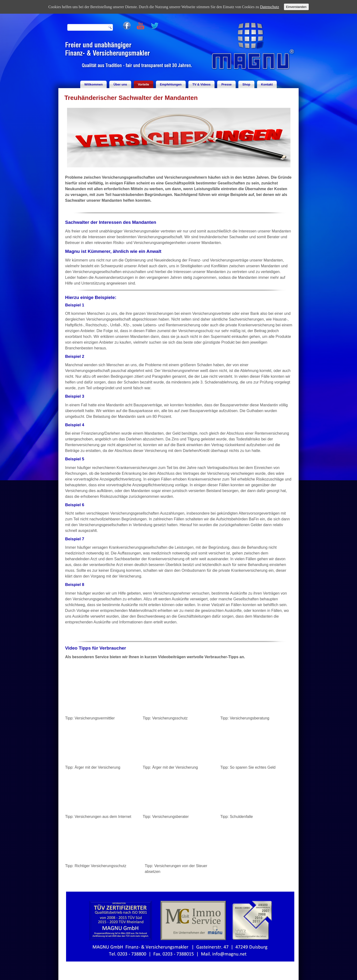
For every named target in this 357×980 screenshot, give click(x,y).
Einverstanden (296, 7)
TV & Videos (202, 84)
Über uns (120, 84)
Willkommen (93, 84)
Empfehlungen (171, 84)
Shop (246, 84)
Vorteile (144, 84)
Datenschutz (270, 7)
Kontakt (267, 84)
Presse (226, 84)
